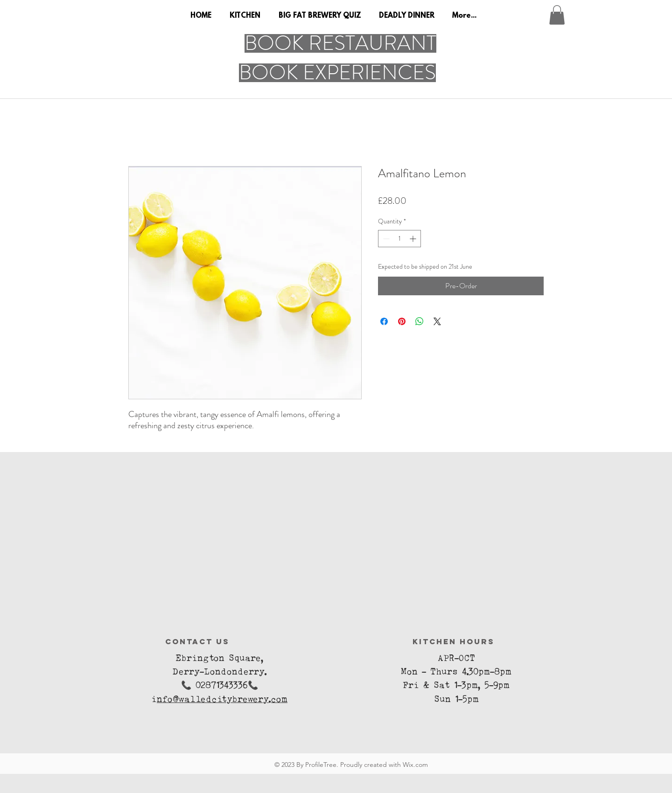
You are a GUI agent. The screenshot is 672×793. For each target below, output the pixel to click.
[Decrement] (385, 239)
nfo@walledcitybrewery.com (222, 701)
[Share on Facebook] (384, 321)
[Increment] (414, 239)
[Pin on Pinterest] (402, 321)
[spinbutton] (399, 239)
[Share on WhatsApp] (420, 321)
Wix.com (415, 765)
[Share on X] (437, 321)
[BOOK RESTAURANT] (340, 43)
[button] (557, 15)
